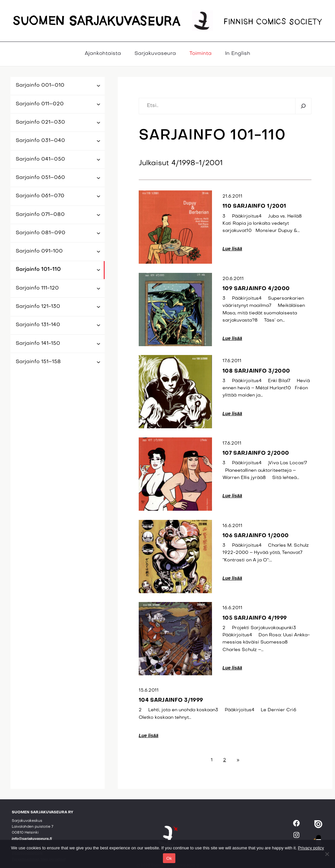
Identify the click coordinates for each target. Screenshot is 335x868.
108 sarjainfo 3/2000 (256, 371)
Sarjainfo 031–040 (40, 141)
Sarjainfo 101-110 (38, 270)
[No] (327, 854)
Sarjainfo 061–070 (40, 196)
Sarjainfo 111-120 (37, 288)
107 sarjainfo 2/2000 (256, 453)
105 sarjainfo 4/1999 (255, 618)
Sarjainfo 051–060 (40, 178)
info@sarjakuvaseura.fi (32, 839)
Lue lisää (232, 249)
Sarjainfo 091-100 (39, 251)
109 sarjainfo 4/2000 (256, 289)
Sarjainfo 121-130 (38, 307)
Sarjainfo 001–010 (40, 85)
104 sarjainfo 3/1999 (171, 700)
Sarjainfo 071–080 (40, 215)
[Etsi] (303, 106)
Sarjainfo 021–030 (40, 122)
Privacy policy (311, 848)
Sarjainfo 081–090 (41, 233)
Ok (169, 858)
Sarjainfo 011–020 (40, 104)
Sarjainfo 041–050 (40, 159)
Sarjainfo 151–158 (38, 362)
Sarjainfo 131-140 (38, 325)
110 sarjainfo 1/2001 (254, 206)
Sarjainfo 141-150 (38, 344)
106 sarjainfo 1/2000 (256, 536)
